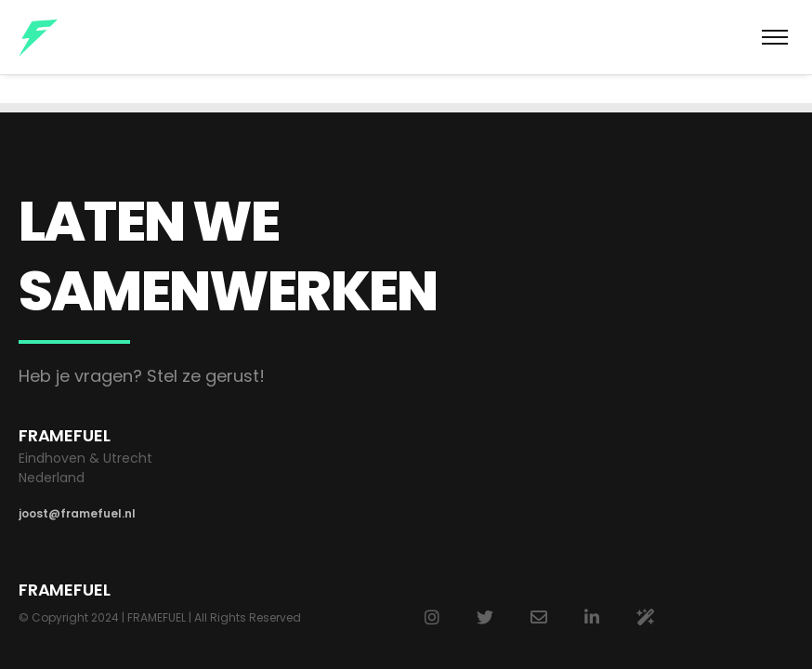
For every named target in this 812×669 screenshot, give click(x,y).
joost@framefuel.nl (77, 513)
